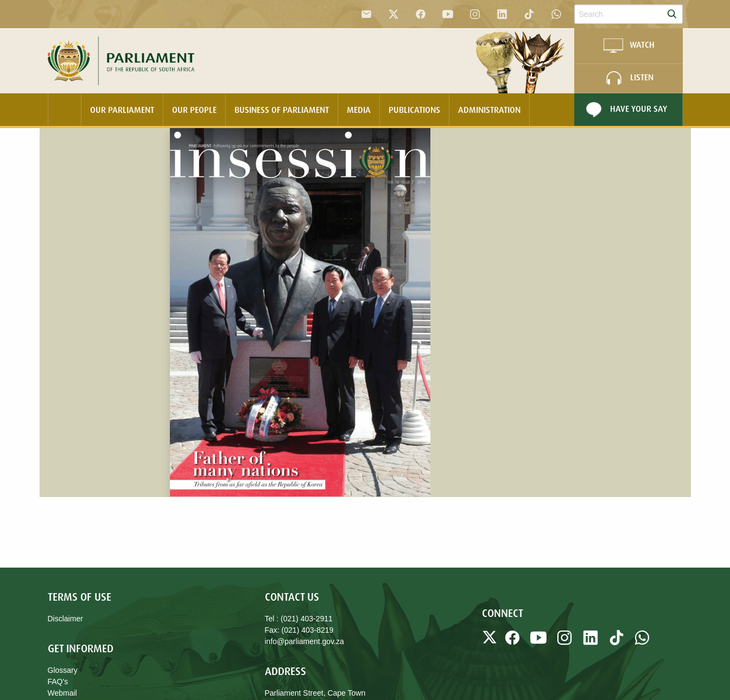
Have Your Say (625, 110)
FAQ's (58, 682)
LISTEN (628, 78)
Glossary (63, 670)
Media (359, 110)
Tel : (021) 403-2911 (299, 619)
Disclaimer (65, 619)
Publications (414, 110)
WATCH (629, 46)
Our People (194, 110)
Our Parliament (122, 110)
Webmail (62, 693)
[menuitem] (65, 110)
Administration (489, 110)
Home (65, 110)
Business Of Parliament (282, 110)
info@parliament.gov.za (304, 641)
